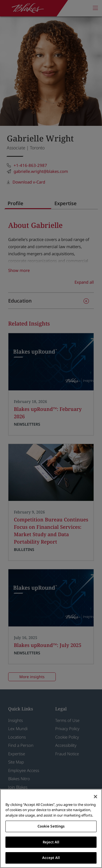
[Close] (95, 797)
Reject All (51, 842)
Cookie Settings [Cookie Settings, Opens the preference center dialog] (51, 826)
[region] (51, 828)
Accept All (51, 858)
